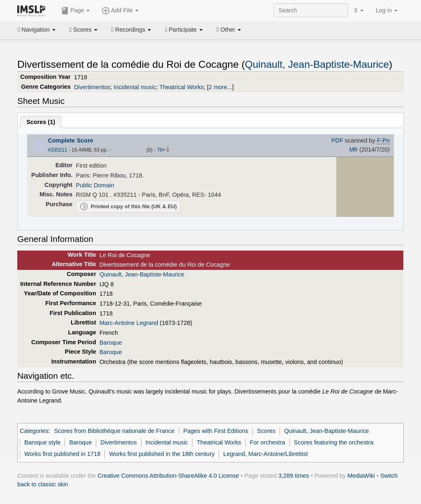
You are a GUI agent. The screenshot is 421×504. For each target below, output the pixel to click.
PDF (337, 140)
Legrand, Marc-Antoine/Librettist (265, 454)
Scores (83, 30)
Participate (184, 30)
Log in (387, 10)
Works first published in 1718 (62, 454)
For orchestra (268, 442)
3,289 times (294, 476)
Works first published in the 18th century (162, 454)
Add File (120, 11)
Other (229, 30)
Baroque (111, 343)
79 (160, 150)
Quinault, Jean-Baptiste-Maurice (317, 64)
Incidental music (135, 87)
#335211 (58, 150)
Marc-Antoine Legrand (129, 323)
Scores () (41, 122)
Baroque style (42, 442)
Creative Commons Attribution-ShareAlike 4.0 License (168, 476)
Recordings (131, 30)
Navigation (37, 30)
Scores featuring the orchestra (334, 442)
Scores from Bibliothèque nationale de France (115, 431)
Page (76, 11)
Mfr (353, 150)
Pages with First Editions (216, 431)
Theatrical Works (182, 87)
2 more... (221, 87)
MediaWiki (361, 476)
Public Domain (95, 185)
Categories (34, 431)
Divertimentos (92, 87)
